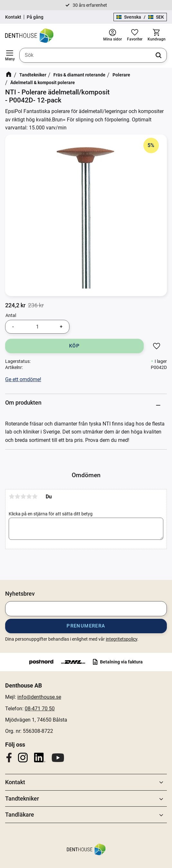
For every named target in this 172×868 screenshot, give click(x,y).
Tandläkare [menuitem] (20, 815)
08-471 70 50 (40, 709)
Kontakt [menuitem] (15, 782)
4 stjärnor (29, 496)
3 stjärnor (23, 496)
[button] (10, 55)
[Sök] (158, 55)
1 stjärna (12, 496)
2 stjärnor (17, 496)
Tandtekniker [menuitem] (22, 798)
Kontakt (13, 17)
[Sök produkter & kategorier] (93, 55)
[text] (15, 305)
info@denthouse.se (39, 697)
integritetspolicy (122, 639)
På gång (35, 17)
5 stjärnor (35, 496)
